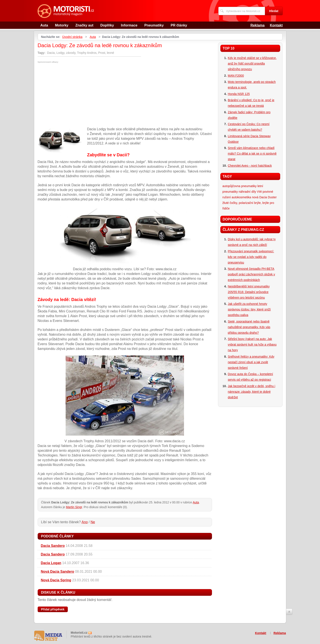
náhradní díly (247, 192)
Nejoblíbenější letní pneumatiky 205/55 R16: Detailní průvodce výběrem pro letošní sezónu (249, 292)
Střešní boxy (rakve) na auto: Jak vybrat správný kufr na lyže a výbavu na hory (252, 345)
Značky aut (84, 25)
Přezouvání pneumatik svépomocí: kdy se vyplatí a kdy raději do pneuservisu (251, 257)
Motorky (62, 25)
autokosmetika (241, 197)
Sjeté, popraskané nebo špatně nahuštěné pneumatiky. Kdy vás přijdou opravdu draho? (249, 327)
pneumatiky (249, 186)
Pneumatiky (154, 25)
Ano (85, 522)
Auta (44, 25)
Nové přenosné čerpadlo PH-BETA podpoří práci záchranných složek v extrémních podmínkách (251, 274)
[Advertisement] (74, 95)
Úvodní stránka (72, 37)
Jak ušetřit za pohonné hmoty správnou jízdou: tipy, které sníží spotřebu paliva (249, 309)
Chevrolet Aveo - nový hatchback (250, 166)
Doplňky (107, 25)
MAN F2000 (236, 76)
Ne (93, 522)
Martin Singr (74, 507)
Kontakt (276, 25)
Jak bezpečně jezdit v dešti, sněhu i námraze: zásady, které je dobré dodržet (252, 392)
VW (259, 192)
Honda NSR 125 (239, 94)
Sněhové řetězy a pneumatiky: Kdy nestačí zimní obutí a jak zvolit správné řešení (251, 362)
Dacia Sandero (53, 546)
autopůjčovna (231, 186)
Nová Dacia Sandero (58, 572)
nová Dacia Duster (264, 197)
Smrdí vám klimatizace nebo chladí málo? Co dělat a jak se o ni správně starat (252, 154)
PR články (179, 25)
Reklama (258, 25)
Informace (129, 25)
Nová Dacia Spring (56, 580)
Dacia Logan (51, 563)
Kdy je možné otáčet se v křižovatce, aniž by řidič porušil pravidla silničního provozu (252, 64)
